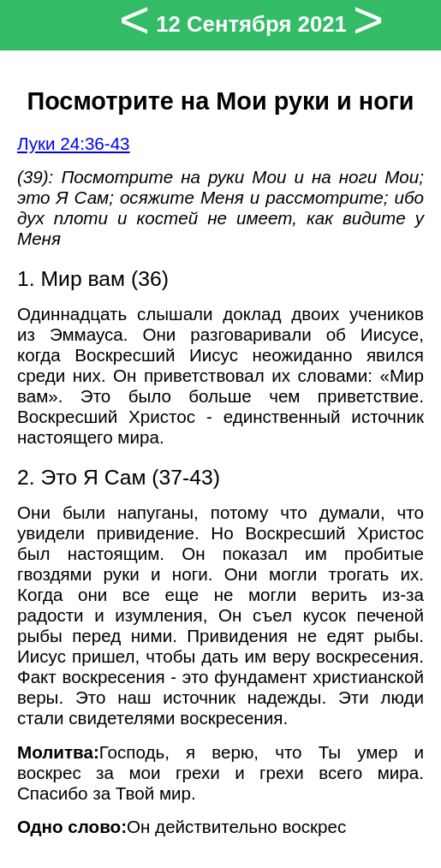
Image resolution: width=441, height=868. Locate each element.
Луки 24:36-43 (74, 143)
